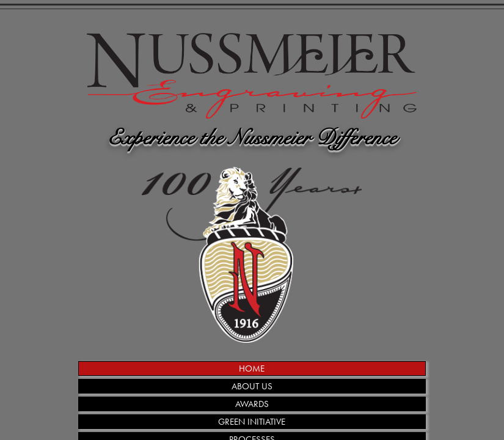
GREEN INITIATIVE (252, 422)
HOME (252, 369)
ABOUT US (252, 386)
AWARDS (252, 404)
